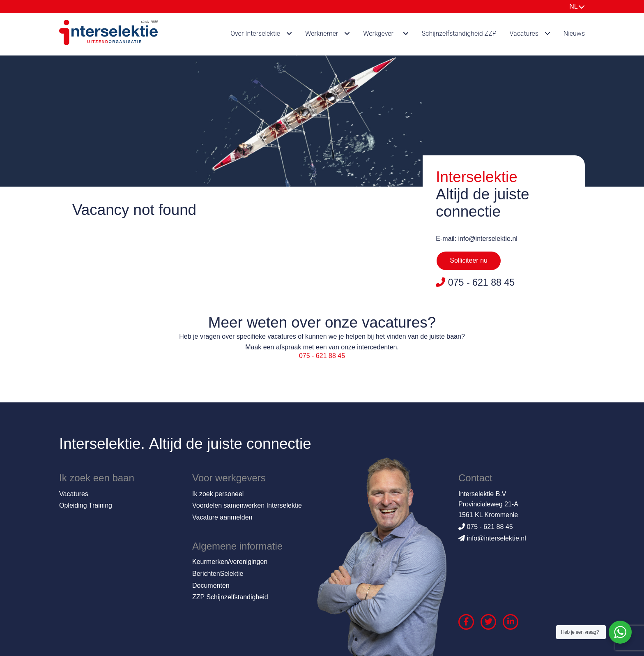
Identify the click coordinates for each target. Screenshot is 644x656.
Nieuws (574, 33)
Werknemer (322, 33)
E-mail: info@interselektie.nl (477, 239)
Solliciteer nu (469, 260)
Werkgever (378, 33)
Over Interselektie (255, 33)
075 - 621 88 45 (322, 356)
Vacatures (524, 33)
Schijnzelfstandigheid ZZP (459, 33)
